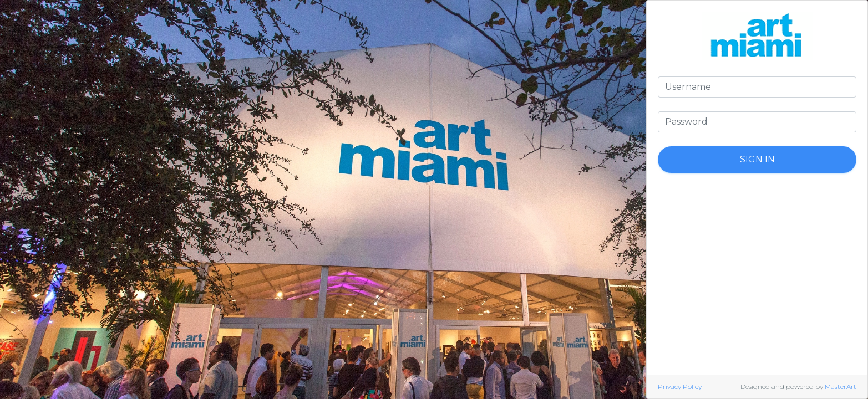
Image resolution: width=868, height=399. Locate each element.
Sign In (757, 159)
